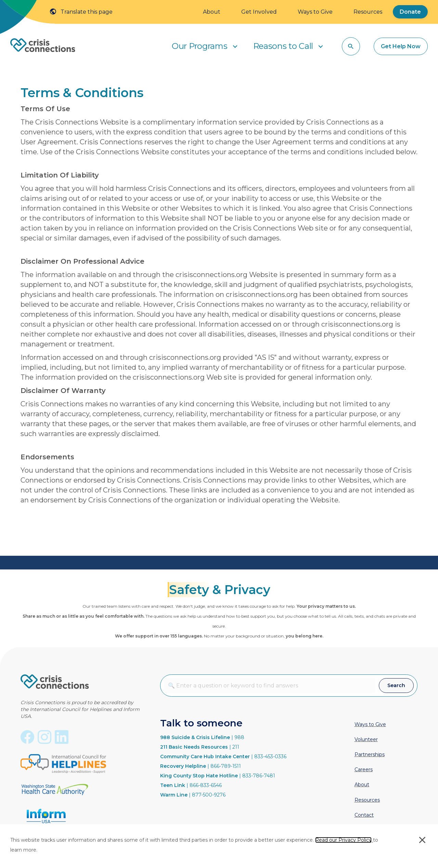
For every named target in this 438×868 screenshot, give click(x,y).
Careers (364, 770)
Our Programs (199, 46)
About (212, 12)
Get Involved (259, 12)
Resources (368, 12)
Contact (364, 815)
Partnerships (370, 754)
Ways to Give (315, 12)
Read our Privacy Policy (343, 840)
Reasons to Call (283, 46)
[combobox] (270, 686)
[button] (235, 46)
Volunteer (366, 739)
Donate (410, 12)
